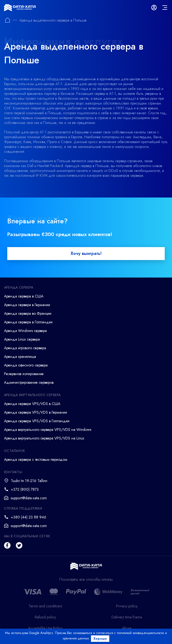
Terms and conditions (45, 606)
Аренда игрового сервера (25, 348)
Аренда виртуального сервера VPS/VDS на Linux (44, 438)
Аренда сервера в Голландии (28, 322)
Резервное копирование (24, 374)
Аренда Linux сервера (22, 339)
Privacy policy (127, 606)
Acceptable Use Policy (45, 628)
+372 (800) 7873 (25, 489)
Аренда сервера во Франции (28, 313)
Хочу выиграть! (86, 253)
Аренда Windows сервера (25, 331)
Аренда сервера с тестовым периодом (36, 459)
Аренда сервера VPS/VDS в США (32, 404)
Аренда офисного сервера (26, 365)
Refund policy (45, 617)
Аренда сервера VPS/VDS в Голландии (37, 421)
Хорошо (100, 639)
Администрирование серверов (29, 382)
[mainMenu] (165, 8)
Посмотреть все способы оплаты (86, 579)
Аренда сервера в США (24, 296)
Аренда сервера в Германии (27, 305)
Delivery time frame (127, 617)
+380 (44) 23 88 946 (29, 517)
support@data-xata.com (29, 498)
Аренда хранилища (20, 356)
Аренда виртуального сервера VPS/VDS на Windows (48, 430)
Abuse (127, 628)
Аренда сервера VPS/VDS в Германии (36, 412)
